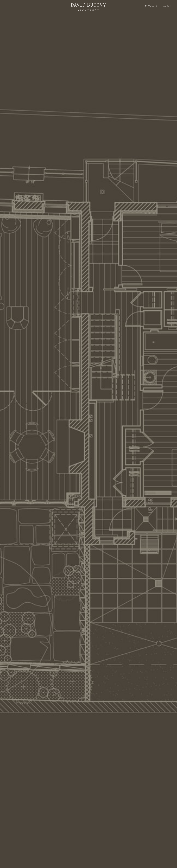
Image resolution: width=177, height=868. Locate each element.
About (167, 6)
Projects (151, 6)
